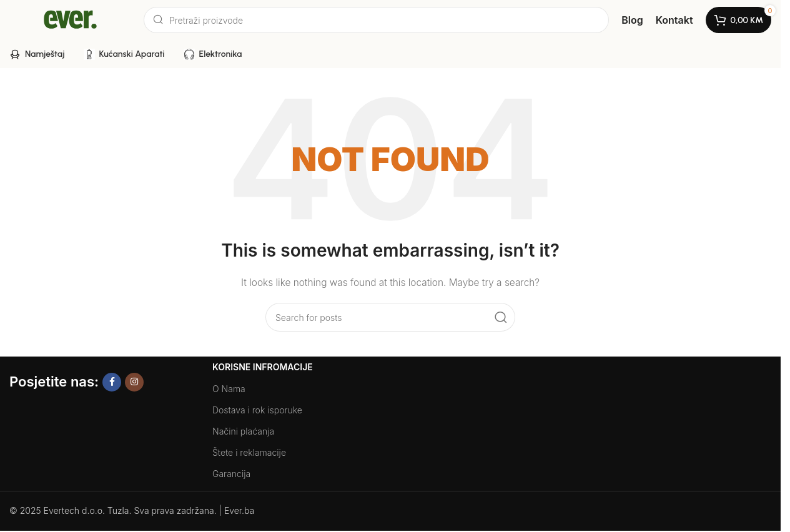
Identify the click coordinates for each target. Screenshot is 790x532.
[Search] (376, 20)
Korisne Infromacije (263, 367)
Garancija (231, 474)
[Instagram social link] (134, 382)
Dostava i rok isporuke (257, 410)
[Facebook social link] (112, 382)
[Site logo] (70, 19)
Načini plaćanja (243, 431)
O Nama (229, 389)
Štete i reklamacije (249, 452)
